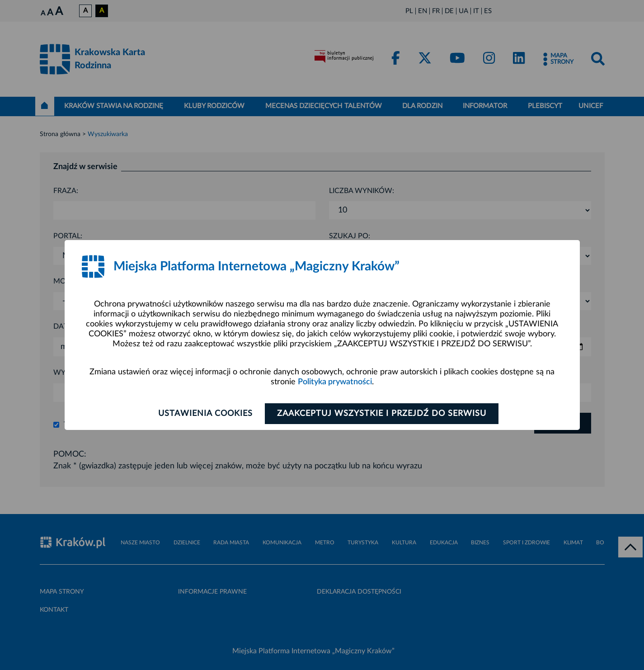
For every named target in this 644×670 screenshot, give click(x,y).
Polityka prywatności (335, 382)
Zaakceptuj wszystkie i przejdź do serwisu (382, 414)
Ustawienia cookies (205, 414)
